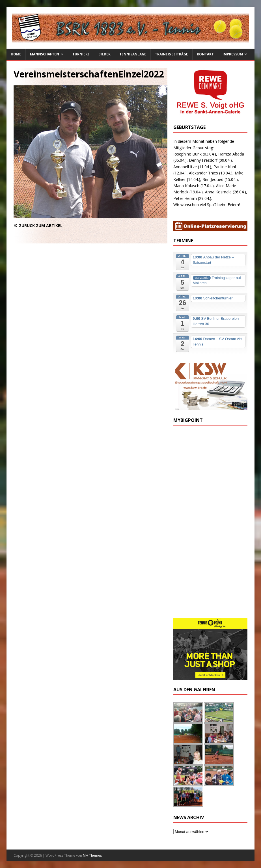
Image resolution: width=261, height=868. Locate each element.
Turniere (81, 54)
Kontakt (205, 54)
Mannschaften (45, 54)
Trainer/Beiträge (172, 54)
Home (16, 54)
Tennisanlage (133, 54)
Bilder (104, 54)
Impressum (233, 54)
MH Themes (92, 855)
